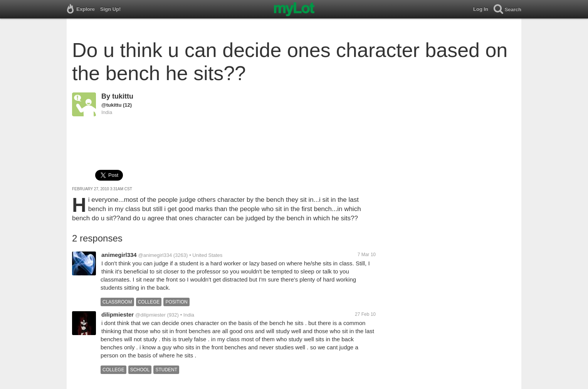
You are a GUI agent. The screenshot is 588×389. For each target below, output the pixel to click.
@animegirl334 (155, 255)
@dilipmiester (150, 315)
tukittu (123, 96)
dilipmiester (118, 314)
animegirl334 (119, 255)
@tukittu (111, 105)
